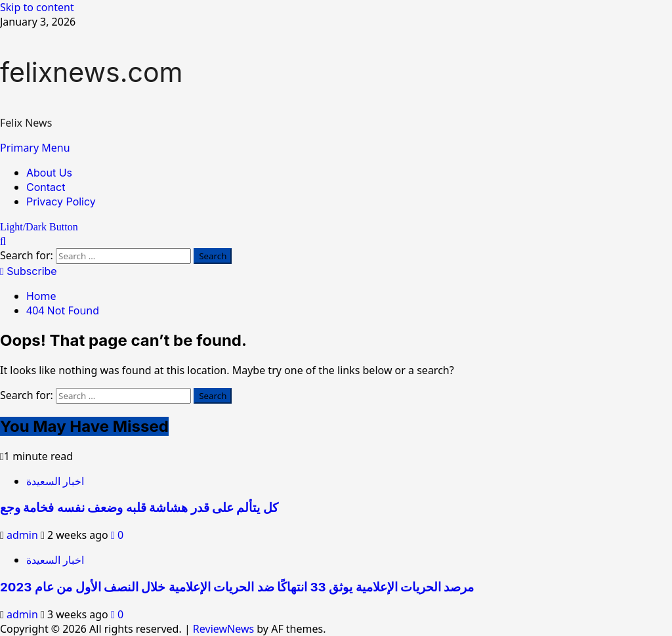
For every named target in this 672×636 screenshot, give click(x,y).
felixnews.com (91, 72)
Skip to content (37, 7)
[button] (35, 148)
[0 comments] (117, 535)
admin (24, 535)
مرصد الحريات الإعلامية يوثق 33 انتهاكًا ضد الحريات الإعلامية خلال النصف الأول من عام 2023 (237, 587)
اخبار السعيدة (55, 481)
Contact (46, 187)
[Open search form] (3, 241)
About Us (49, 173)
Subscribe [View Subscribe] (29, 271)
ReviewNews (223, 629)
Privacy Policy (61, 201)
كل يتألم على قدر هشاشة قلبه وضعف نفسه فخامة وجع (139, 508)
